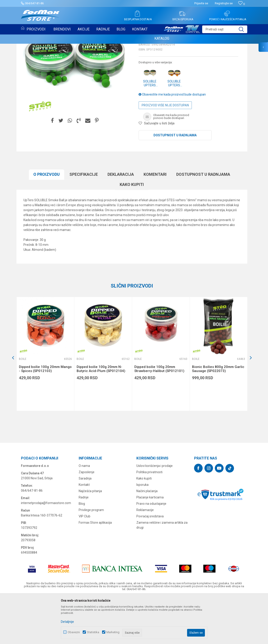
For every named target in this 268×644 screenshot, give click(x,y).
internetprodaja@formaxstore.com (46, 549)
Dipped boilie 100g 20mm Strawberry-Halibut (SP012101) (159, 415)
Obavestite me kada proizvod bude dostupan (172, 141)
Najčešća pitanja (90, 537)
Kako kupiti (132, 231)
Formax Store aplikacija (95, 569)
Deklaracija (121, 220)
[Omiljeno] (242, 4)
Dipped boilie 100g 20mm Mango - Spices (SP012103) (45, 415)
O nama (84, 512)
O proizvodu (47, 220)
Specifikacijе (84, 220)
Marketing (113, 632)
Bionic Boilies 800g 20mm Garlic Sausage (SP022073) (218, 415)
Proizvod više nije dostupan (165, 151)
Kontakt (84, 531)
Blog (82, 550)
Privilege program (91, 556)
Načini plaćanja (147, 537)
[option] (45, 400)
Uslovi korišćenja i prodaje (155, 512)
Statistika (93, 632)
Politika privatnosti (149, 518)
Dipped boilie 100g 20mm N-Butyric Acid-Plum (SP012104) (101, 415)
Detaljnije (67, 622)
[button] (225, 29)
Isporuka (142, 531)
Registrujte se (224, 3)
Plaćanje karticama (150, 544)
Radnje (84, 544)
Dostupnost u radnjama (175, 181)
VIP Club (85, 562)
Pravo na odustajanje (151, 550)
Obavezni (74, 632)
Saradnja (85, 525)
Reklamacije (145, 556)
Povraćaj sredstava (150, 562)
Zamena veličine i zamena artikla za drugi (162, 571)
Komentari (155, 220)
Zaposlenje (87, 518)
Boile (27, 49)
